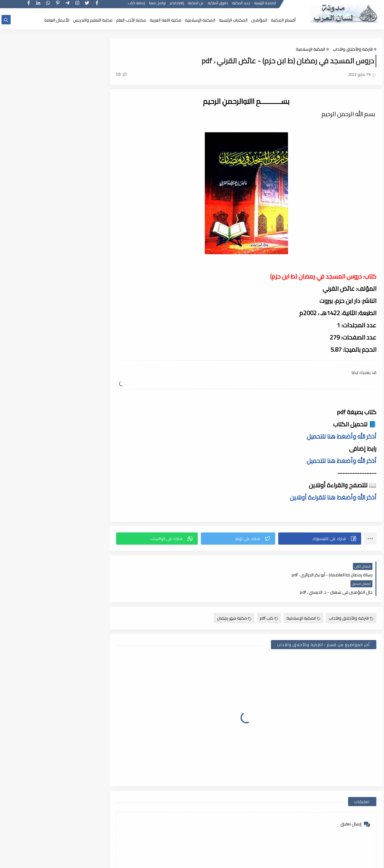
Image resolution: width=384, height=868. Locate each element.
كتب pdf (269, 601)
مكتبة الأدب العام (131, 20)
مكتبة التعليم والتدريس (93, 20)
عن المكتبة (196, 5)
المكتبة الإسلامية (200, 20)
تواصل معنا (158, 5)
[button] (320, 539)
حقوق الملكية (218, 5)
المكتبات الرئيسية (233, 20)
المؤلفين (259, 20)
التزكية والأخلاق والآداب (353, 49)
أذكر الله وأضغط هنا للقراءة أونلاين (333, 497)
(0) (124, 74)
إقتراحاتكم (177, 5)
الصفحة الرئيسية (265, 5)
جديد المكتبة (242, 5)
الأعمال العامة (57, 20)
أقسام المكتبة (283, 20)
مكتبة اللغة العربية (165, 20)
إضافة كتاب (137, 5)
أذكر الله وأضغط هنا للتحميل (341, 436)
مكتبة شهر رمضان (234, 601)
